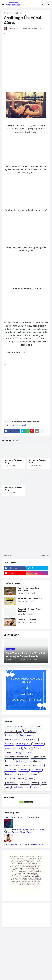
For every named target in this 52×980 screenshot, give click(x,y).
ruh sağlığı (25, 783)
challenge (18, 13)
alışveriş (18, 753)
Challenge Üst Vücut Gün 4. (38, 462)
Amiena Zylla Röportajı (27, 620)
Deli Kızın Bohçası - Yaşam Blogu (18, 832)
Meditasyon (38, 744)
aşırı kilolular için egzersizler (17, 757)
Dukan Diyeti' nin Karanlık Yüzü (30, 598)
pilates (31, 778)
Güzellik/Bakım (31, 740)
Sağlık (36, 748)
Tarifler (8, 753)
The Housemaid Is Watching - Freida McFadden (24, 844)
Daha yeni (7, 555)
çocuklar (36, 787)
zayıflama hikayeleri (21, 787)
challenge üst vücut (31, 422)
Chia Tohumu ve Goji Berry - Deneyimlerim (29, 589)
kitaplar (8, 774)
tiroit (44, 783)
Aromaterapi (30, 731)
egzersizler (24, 770)
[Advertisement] (26, 62)
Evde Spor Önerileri (13, 740)
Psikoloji (27, 748)
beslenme (20, 761)
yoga (7, 787)
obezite (21, 778)
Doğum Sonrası (26, 735)
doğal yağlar (10, 770)
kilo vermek (36, 770)
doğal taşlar (38, 766)
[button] (3, 4)
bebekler (9, 761)
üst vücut (22, 425)
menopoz (34, 774)
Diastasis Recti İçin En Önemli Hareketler (29, 610)
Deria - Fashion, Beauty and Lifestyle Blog (22, 817)
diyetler (27, 766)
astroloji (28, 753)
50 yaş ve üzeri (34, 727)
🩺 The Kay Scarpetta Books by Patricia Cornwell (25, 830)
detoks (17, 766)
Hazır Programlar (11, 425)
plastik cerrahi (11, 783)
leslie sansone (21, 774)
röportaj (36, 783)
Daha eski (45, 555)
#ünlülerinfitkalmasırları (15, 727)
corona (8, 766)
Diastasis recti (11, 735)
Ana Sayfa (8, 13)
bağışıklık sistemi (38, 757)
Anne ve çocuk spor (13, 731)
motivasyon (10, 778)
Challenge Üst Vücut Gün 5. (13, 462)
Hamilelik (9, 744)
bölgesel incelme (35, 761)
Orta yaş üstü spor (13, 748)
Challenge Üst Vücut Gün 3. (13, 489)
